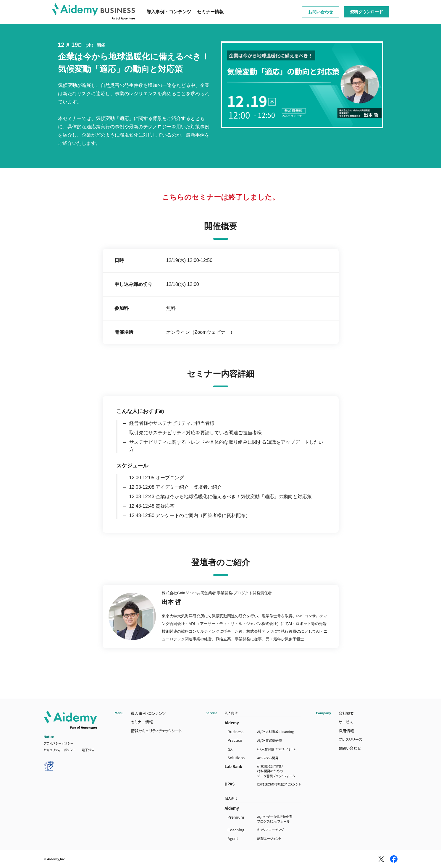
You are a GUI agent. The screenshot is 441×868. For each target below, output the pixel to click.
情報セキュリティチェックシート (156, 731)
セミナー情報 (210, 12)
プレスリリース (350, 739)
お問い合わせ (321, 12)
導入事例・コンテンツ (169, 12)
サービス (346, 722)
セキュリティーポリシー (60, 750)
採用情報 (346, 731)
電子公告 (88, 750)
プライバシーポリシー (59, 743)
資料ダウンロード (366, 12)
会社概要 (346, 713)
